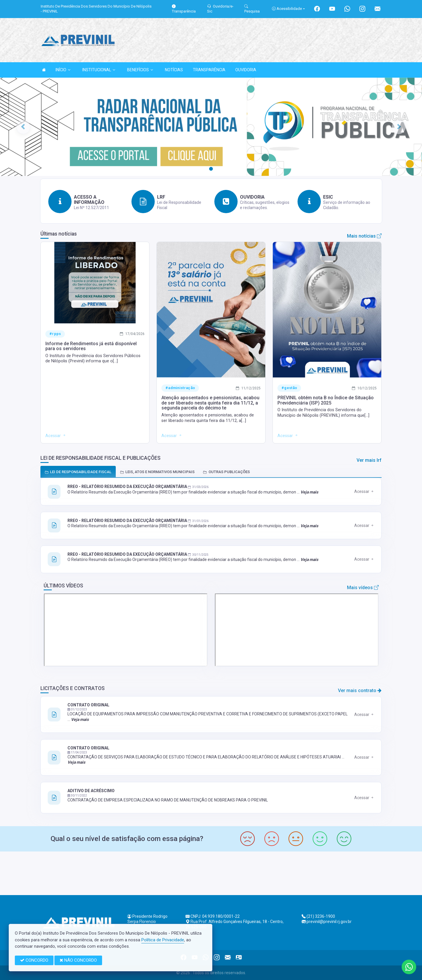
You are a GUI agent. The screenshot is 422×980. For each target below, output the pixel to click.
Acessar (364, 491)
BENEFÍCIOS (140, 70)
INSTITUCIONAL (99, 70)
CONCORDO (34, 960)
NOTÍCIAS (174, 70)
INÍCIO (63, 70)
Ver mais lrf (369, 460)
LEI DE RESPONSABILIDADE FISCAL (78, 472)
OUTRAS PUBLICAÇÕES (226, 472)
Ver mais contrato (360, 691)
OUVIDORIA (246, 70)
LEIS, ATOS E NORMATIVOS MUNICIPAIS (157, 472)
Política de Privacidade (163, 940)
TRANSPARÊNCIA (209, 70)
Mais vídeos (363, 588)
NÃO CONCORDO (78, 960)
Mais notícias (364, 236)
